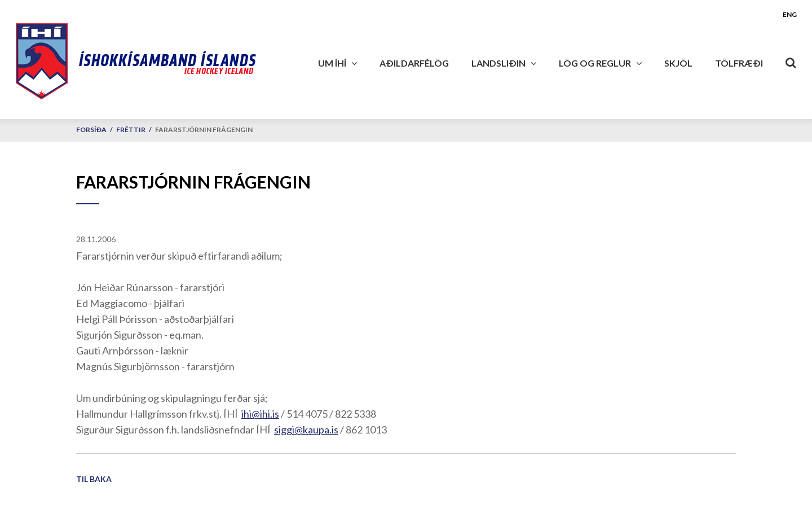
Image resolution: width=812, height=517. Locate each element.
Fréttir (131, 130)
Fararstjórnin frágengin (204, 130)
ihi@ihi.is (260, 414)
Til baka (94, 479)
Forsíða (91, 130)
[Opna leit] (791, 60)
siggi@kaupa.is (306, 430)
